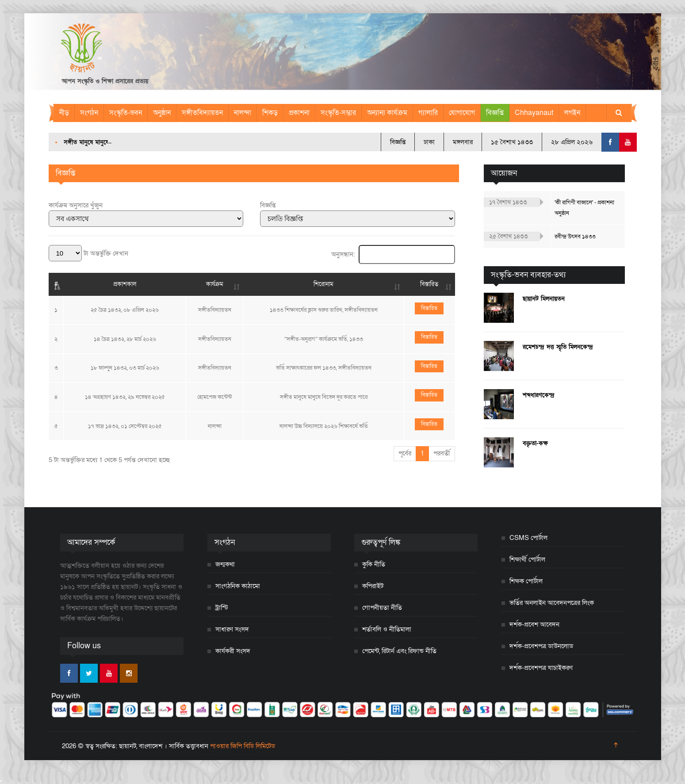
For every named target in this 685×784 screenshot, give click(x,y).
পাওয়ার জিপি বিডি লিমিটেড (243, 746)
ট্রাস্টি (222, 608)
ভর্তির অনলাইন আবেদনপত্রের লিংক (552, 603)
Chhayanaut (534, 113)
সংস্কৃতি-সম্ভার (338, 113)
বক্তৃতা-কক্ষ (535, 443)
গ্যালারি (428, 113)
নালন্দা (243, 113)
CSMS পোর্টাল (528, 538)
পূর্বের (405, 453)
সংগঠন (89, 113)
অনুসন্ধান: (393, 254)
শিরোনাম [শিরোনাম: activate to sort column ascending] (323, 284)
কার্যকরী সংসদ (233, 651)
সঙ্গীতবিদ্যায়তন (202, 113)
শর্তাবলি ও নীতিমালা (387, 629)
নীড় (64, 113)
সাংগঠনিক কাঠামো (238, 586)
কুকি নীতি (374, 564)
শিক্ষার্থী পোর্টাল (527, 559)
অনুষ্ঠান (162, 113)
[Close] (1, 781)
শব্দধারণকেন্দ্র (539, 395)
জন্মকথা (225, 564)
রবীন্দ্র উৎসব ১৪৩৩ (575, 237)
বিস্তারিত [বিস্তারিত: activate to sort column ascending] (429, 284)
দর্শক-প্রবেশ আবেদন (534, 624)
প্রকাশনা (299, 113)
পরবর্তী (442, 453)
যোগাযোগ (462, 113)
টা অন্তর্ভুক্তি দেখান (88, 253)
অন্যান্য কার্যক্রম (387, 113)
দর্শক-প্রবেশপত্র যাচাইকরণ (541, 668)
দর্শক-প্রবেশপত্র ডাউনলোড (541, 646)
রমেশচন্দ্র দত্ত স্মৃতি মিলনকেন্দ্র (558, 347)
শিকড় (270, 113)
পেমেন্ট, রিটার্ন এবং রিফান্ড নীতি (399, 651)
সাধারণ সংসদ (232, 629)
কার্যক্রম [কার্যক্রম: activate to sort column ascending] (215, 284)
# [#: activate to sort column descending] (56, 284)
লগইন (572, 113)
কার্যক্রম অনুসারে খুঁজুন (76, 205)
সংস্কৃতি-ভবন (126, 113)
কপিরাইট (373, 586)
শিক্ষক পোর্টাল (526, 581)
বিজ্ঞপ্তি (495, 113)
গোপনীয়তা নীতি (382, 608)
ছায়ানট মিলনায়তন (544, 299)
